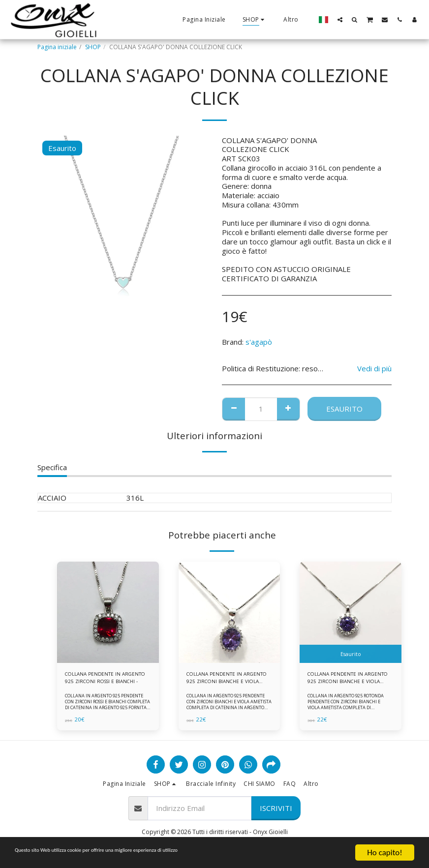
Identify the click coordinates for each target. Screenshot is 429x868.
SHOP (93, 47)
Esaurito (344, 409)
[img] (108, 613)
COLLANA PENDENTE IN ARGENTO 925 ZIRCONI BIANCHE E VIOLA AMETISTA (225, 680)
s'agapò (259, 342)
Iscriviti (276, 811)
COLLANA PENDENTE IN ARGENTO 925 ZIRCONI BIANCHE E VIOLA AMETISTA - (347, 680)
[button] (340, 19)
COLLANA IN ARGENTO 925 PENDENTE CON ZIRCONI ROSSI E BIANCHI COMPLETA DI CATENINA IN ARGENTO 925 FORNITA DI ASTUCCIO (106, 708)
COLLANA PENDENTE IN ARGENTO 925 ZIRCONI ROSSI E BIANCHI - (106, 680)
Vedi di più (374, 369)
